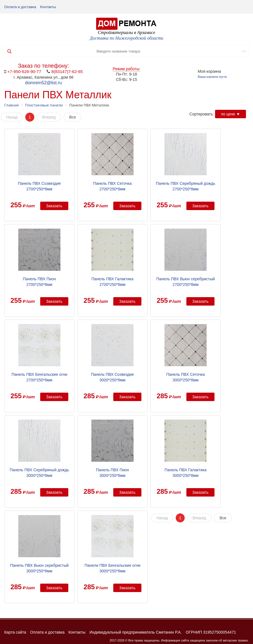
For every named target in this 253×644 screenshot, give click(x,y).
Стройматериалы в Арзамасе (126, 32)
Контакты (48, 7)
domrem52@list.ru (43, 83)
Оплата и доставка (20, 7)
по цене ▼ (231, 114)
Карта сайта (15, 632)
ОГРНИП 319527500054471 (211, 632)
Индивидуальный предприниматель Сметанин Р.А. (136, 632)
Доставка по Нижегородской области (126, 38)
